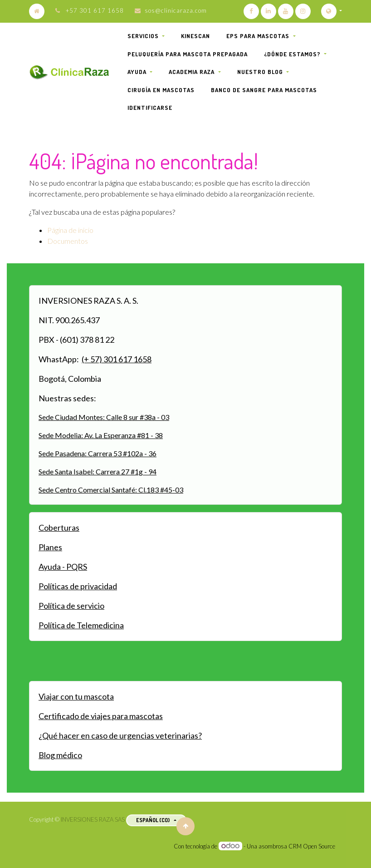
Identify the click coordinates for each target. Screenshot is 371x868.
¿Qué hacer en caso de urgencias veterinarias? (120, 735)
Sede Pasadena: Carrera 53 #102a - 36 (98, 453)
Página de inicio (70, 230)
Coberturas (59, 528)
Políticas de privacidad (78, 586)
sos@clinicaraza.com (176, 10)
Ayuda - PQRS (63, 567)
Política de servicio (71, 606)
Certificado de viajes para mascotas (101, 716)
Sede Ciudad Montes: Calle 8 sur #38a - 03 (104, 417)
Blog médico (60, 755)
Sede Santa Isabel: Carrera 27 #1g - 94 (98, 471)
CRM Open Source (312, 846)
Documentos (68, 241)
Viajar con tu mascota (76, 696)
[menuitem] (195, 36)
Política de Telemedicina (81, 625)
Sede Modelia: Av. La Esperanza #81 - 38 (101, 435)
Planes (50, 547)
